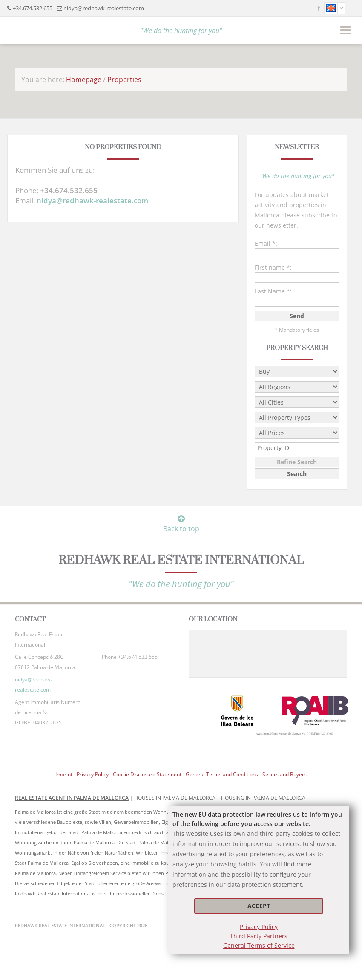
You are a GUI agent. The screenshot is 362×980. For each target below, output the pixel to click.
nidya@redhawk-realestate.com (104, 8)
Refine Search (297, 462)
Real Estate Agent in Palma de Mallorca (72, 798)
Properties (124, 80)
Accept (259, 906)
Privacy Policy (259, 927)
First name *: (273, 267)
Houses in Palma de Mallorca (175, 798)
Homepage (84, 80)
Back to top (181, 524)
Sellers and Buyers (284, 774)
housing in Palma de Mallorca (263, 798)
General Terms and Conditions (222, 774)
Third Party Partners (259, 936)
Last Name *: (273, 291)
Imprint (64, 774)
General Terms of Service (259, 945)
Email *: (266, 244)
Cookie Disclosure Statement (147, 774)
